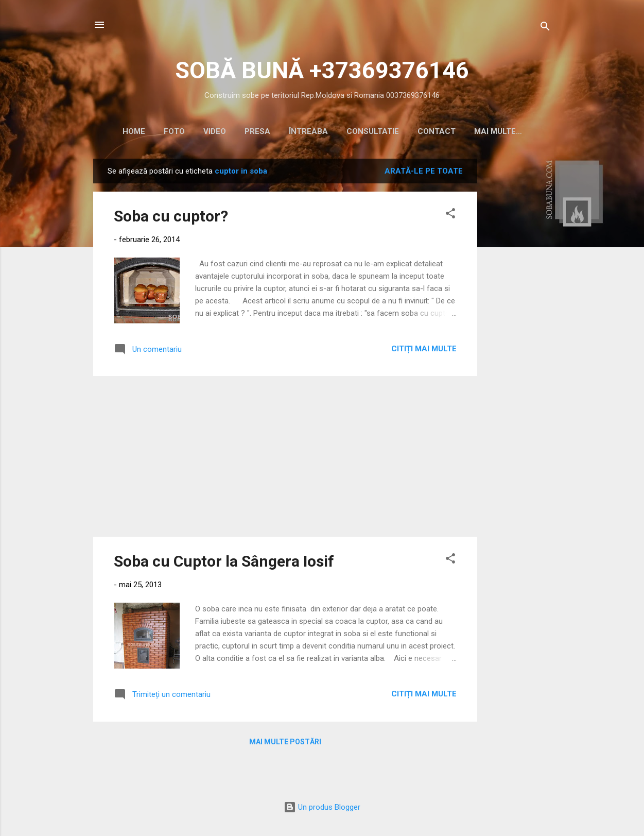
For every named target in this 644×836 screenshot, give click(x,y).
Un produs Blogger (322, 809)
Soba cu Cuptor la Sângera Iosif (224, 563)
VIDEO (212, 131)
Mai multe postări (285, 744)
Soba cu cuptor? (171, 218)
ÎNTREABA (306, 131)
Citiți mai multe (424, 351)
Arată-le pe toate (424, 173)
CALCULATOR (498, 131)
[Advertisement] (518, 315)
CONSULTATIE (370, 131)
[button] (450, 217)
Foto (172, 131)
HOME (131, 131)
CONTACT (434, 131)
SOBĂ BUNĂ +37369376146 (322, 70)
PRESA (255, 131)
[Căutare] (545, 28)
